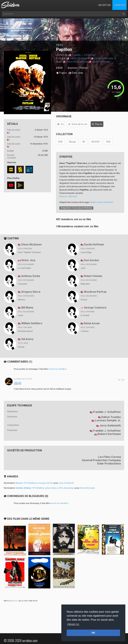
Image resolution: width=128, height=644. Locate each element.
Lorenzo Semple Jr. (105, 58)
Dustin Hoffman (101, 62)
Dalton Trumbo (78, 58)
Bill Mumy (27, 308)
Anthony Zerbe (31, 276)
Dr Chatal (85, 315)
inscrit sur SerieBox (57, 369)
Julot (83, 268)
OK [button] (93, 633)
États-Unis (76, 73)
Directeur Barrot (25, 331)
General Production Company (101, 460)
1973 (59, 45)
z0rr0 (17, 383)
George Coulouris (95, 308)
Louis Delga (86, 252)
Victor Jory (28, 260)
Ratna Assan (92, 323)
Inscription (104, 5)
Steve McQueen (75, 62)
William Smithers (32, 323)
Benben (14, 601)
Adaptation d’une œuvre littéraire (76, 208)
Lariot (21, 315)
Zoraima (85, 331)
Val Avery (27, 339)
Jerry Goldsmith (110, 425)
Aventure (73, 68)
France (61, 73)
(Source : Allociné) (68, 196)
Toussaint (23, 284)
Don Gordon (91, 260)
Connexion (119, 5)
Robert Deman (93, 276)
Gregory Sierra (31, 292)
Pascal (21, 347)
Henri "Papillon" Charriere (29, 252)
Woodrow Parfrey (95, 292)
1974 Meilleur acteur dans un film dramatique (45, 488)
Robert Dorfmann (109, 434)
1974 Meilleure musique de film (34, 483)
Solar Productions (109, 463)
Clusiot (84, 300)
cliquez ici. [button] (73, 624)
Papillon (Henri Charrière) (101, 202)
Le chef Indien (24, 268)
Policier (84, 68)
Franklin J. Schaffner (83, 55)
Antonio (22, 300)
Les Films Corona (109, 457)
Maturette (85, 284)
